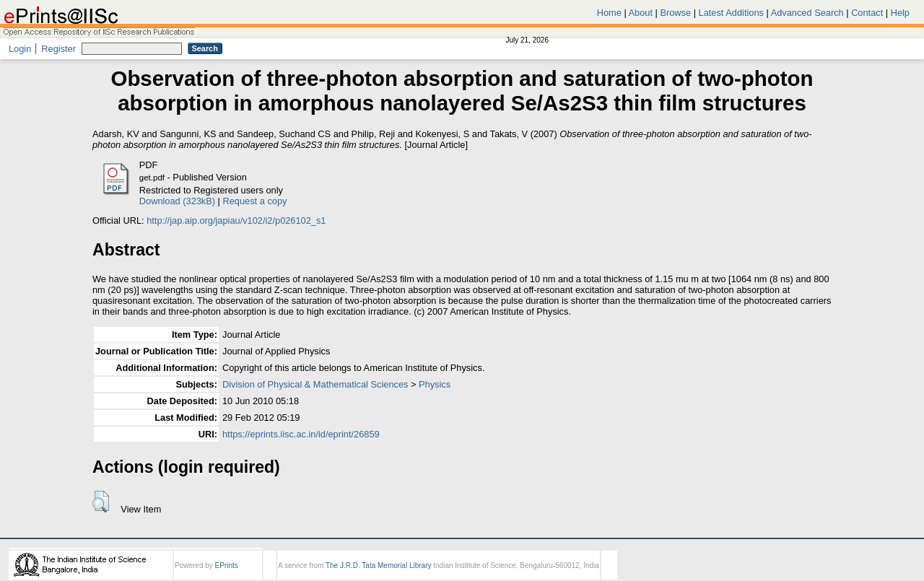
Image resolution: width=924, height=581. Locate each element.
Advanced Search (807, 13)
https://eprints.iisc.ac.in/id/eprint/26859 (301, 434)
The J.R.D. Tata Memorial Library (379, 565)
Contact (867, 13)
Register (58, 49)
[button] (101, 502)
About (641, 13)
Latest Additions (731, 13)
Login (20, 49)
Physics (435, 384)
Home (609, 13)
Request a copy (255, 201)
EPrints (227, 565)
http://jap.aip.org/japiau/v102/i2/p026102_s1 (236, 220)
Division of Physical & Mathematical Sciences (315, 384)
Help (900, 13)
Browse (675, 13)
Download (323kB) (177, 201)
